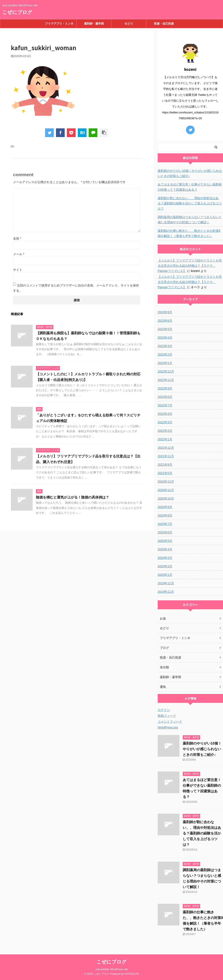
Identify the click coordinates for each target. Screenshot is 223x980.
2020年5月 (165, 541)
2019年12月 (166, 583)
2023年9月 (165, 312)
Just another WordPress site (112, 969)
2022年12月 (166, 371)
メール (19, 254)
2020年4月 (165, 549)
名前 (17, 238)
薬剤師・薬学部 (94, 24)
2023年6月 (165, 321)
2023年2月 (165, 354)
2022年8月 (165, 397)
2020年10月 (166, 498)
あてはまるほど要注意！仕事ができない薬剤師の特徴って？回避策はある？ (190, 187)
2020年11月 (166, 490)
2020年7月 (165, 524)
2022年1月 (165, 439)
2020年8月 (165, 515)
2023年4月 (165, 338)
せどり (129, 24)
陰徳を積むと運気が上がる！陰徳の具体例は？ (73, 497)
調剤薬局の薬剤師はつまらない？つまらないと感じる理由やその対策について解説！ (190, 220)
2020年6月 (165, 532)
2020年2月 (165, 566)
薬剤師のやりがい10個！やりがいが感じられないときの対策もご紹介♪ (190, 173)
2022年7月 (165, 405)
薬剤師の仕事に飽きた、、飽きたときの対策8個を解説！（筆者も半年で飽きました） (189, 233)
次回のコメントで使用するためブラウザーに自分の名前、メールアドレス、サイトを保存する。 (76, 288)
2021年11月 (166, 456)
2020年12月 (166, 482)
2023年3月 (165, 346)
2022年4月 (165, 414)
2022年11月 (166, 380)
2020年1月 (165, 575)
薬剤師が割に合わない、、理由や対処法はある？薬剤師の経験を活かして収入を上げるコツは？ (190, 203)
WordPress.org (168, 727)
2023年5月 (165, 329)
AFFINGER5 (131, 974)
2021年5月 (165, 473)
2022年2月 (165, 431)
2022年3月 (165, 422)
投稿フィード (167, 716)
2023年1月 (165, 363)
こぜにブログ (17, 12)
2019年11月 (166, 592)
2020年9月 (165, 507)
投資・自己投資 (164, 24)
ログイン (164, 710)
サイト (18, 270)
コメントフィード (170, 722)
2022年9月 (165, 388)
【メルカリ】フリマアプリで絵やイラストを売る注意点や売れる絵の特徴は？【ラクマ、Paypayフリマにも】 (190, 266)
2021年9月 (165, 465)
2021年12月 (166, 448)
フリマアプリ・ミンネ (59, 24)
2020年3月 (165, 558)
